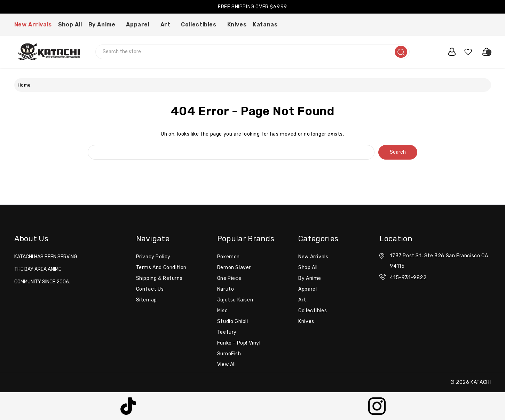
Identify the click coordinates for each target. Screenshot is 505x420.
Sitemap (147, 300)
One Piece (229, 278)
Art (168, 25)
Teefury (227, 332)
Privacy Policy (153, 257)
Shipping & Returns (159, 278)
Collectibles (201, 25)
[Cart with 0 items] (483, 52)
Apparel (140, 25)
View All (227, 365)
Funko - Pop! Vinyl (239, 343)
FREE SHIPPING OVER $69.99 (252, 7)
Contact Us (150, 289)
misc (222, 311)
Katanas (267, 25)
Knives (237, 25)
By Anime (104, 25)
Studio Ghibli (233, 321)
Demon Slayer (234, 268)
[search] (401, 52)
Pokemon (228, 257)
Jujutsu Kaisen (235, 300)
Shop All (70, 25)
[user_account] (448, 52)
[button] (128, 406)
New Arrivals (33, 25)
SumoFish (229, 354)
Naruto (226, 289)
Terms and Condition (161, 268)
